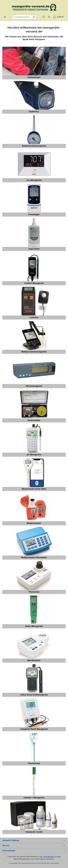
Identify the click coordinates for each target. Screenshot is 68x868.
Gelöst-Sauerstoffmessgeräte (34, 695)
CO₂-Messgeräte (34, 180)
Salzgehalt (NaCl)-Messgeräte (34, 729)
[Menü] (5, 17)
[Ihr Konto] (49, 17)
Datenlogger (34, 214)
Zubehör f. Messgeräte (34, 798)
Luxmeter (34, 317)
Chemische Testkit (34, 832)
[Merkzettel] (44, 17)
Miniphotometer (34, 523)
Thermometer (34, 763)
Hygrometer (34, 249)
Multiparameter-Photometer (34, 557)
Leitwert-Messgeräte (34, 283)
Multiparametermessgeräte (34, 352)
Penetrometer (34, 420)
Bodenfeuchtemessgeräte (34, 146)
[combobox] (22, 17)
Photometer (34, 592)
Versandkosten (49, 857)
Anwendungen (34, 77)
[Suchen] (34, 17)
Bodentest (34, 112)
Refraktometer (34, 660)
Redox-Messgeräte (34, 626)
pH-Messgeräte (34, 455)
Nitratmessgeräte (34, 386)
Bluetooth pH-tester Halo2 (34, 489)
